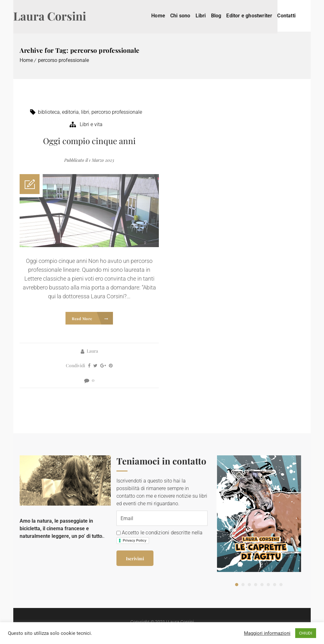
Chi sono (187, 16)
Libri (207, 16)
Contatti (293, 16)
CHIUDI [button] (306, 633)
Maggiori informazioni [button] (267, 633)
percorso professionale (63, 60)
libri (85, 112)
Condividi (75, 365)
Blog (223, 16)
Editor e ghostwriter (255, 16)
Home (165, 16)
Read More (90, 319)
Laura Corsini (56, 16)
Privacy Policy (135, 539)
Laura (92, 351)
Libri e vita (91, 124)
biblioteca (49, 112)
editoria (70, 112)
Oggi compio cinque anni (89, 141)
